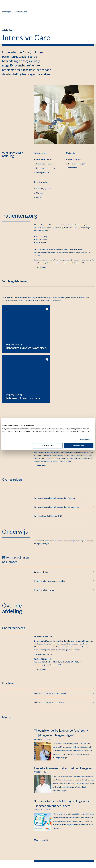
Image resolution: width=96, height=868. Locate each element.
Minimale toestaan (48, 446)
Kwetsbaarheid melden (12, 859)
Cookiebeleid (39, 854)
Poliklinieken (45, 827)
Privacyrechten (25, 854)
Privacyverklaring (9, 854)
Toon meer (41, 267)
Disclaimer (51, 854)
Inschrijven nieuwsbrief (83, 833)
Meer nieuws (41, 786)
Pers (83, 839)
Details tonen (84, 439)
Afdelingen (7, 12)
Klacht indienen (30, 859)
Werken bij (83, 821)
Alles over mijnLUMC (45, 821)
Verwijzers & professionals (45, 840)
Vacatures (83, 815)
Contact (45, 815)
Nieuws (83, 827)
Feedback (88, 855)
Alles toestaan (79, 446)
